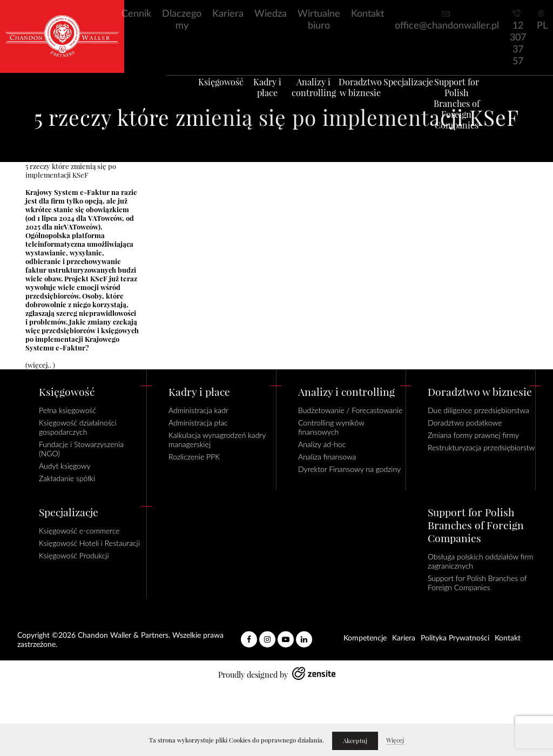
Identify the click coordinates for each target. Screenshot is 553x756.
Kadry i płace (259, 94)
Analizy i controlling (312, 100)
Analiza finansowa (327, 457)
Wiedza (271, 14)
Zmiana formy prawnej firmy (473, 435)
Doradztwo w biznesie (366, 100)
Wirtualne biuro (319, 20)
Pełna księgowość (68, 410)
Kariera (228, 14)
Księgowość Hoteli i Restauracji (89, 543)
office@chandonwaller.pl (447, 26)
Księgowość (205, 94)
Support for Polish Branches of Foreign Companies (472, 116)
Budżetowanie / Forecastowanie (350, 410)
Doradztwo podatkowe (465, 423)
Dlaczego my (182, 20)
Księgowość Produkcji (74, 555)
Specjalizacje (419, 94)
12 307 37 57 (518, 44)
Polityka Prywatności (455, 638)
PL (542, 26)
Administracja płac (198, 423)
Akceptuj (355, 741)
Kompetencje (365, 638)
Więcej (395, 740)
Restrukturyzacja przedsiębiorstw (481, 447)
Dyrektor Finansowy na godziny (349, 469)
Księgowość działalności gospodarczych (78, 427)
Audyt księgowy (65, 466)
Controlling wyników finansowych (331, 427)
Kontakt (367, 14)
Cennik (136, 14)
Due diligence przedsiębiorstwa (478, 410)
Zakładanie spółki (67, 478)
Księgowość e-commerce (79, 531)
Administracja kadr (198, 410)
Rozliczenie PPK (194, 457)
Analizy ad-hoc (322, 444)
